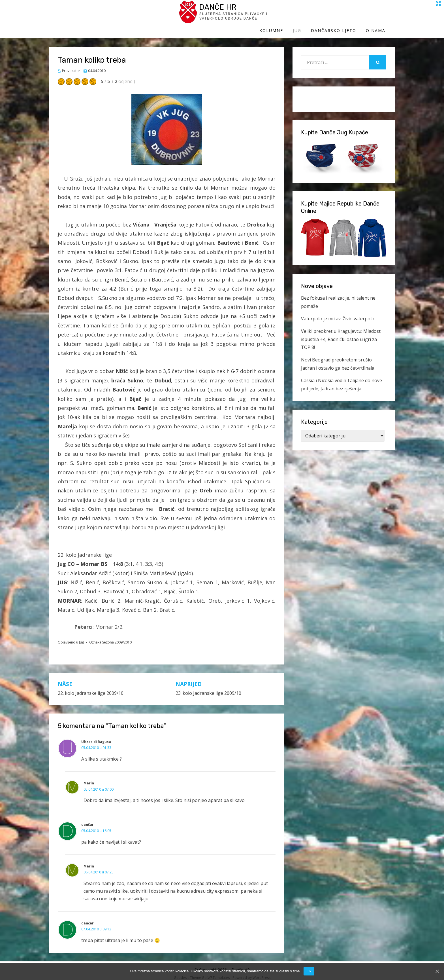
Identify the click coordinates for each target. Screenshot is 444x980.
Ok (309, 971)
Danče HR (102, 11)
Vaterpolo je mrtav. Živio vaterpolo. (338, 313)
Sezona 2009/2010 (117, 637)
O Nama (385, 16)
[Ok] (437, 971)
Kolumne (281, 16)
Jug (306, 16)
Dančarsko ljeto (343, 16)
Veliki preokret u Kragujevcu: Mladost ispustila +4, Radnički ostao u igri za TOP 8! (341, 334)
